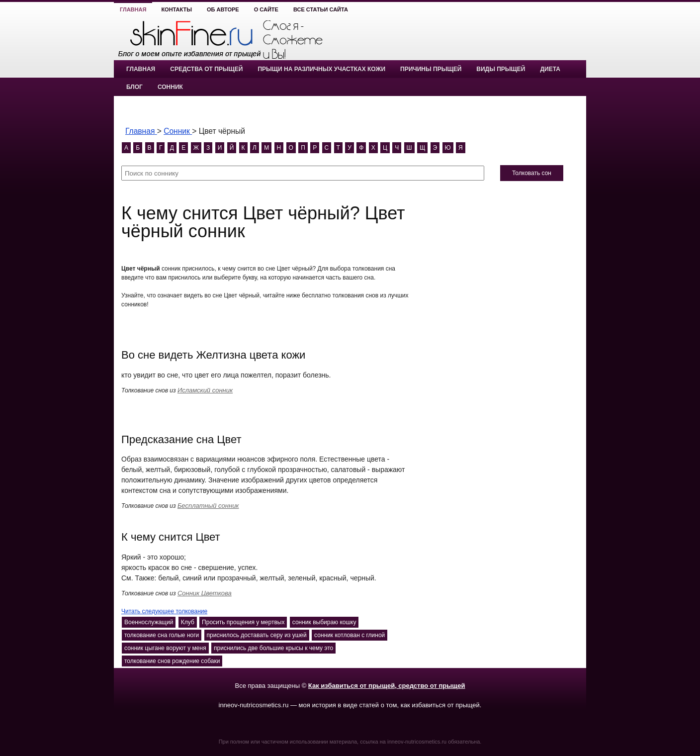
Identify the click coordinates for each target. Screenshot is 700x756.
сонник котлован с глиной (350, 635)
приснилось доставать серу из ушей (257, 635)
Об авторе (223, 9)
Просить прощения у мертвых (243, 622)
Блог (134, 87)
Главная (133, 9)
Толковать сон (532, 173)
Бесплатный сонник (208, 506)
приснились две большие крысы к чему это (273, 648)
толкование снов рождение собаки (172, 661)
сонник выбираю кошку (324, 622)
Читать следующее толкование (164, 611)
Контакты (176, 9)
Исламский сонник (205, 390)
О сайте (266, 9)
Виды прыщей (501, 69)
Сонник (170, 87)
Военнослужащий (149, 622)
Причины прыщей (431, 69)
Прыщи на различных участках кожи (321, 69)
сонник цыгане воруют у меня (165, 648)
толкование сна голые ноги (162, 635)
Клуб (188, 622)
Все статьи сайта (321, 9)
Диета (550, 69)
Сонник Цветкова (205, 593)
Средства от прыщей (206, 69)
